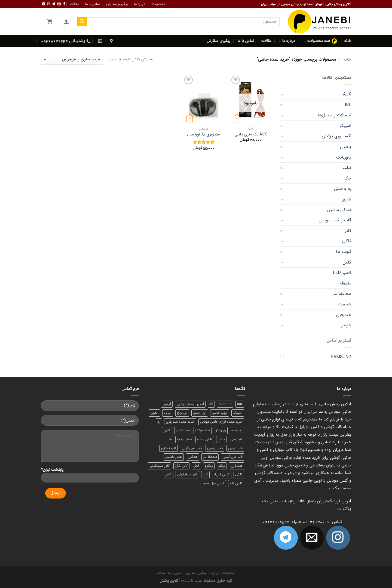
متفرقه (345, 283)
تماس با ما (93, 4)
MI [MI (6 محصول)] (211, 404)
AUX (347, 94)
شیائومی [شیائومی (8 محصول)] (236, 440)
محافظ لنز (342, 294)
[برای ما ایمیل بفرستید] (49, 4)
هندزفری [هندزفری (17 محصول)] (236, 466)
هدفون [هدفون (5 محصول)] (193, 457)
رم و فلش (343, 189)
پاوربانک (344, 157)
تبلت (347, 168)
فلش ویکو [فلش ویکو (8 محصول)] (184, 440)
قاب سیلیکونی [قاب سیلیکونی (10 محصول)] (192, 448)
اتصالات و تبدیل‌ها (334, 115)
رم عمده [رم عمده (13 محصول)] (237, 431)
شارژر (347, 199)
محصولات (158, 4)
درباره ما (140, 4)
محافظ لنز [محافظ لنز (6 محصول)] (210, 457)
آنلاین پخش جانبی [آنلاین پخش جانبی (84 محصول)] (190, 404)
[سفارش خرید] (72, 59)
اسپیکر (345, 126)
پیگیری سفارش (117, 4)
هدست (345, 304)
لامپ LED (342, 273)
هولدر (346, 325)
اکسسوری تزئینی (336, 136)
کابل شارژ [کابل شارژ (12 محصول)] (181, 466)
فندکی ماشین (339, 210)
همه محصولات (320, 41)
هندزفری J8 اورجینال (203, 135)
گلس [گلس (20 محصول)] (168, 475)
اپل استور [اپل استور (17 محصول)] (200, 413)
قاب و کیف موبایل (335, 220)
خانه (348, 41)
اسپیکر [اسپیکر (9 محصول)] (238, 413)
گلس (347, 262)
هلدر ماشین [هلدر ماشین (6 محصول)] (174, 457)
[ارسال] (82, 22)
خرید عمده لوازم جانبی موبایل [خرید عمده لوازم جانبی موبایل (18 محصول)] (221, 422)
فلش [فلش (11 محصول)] (221, 440)
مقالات (74, 4)
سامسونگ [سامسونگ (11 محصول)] (203, 431)
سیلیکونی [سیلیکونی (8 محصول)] (183, 431)
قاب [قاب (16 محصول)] (169, 440)
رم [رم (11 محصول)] (159, 422)
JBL (347, 105)
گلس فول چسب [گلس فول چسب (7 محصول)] (212, 484)
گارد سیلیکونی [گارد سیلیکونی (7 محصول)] (187, 475)
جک (347, 178)
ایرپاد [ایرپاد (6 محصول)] (168, 413)
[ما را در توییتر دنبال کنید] (54, 4)
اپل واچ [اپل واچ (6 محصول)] (182, 413)
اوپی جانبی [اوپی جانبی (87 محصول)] (220, 413)
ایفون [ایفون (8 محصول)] (154, 413)
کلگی (347, 241)
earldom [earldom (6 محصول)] (225, 404)
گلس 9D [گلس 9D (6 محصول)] (236, 484)
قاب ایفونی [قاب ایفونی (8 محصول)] (215, 448)
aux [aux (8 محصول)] (240, 404)
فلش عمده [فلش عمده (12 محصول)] (205, 440)
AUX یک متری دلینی (251, 135)
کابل (347, 231)
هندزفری (344, 315)
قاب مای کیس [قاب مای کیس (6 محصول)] (232, 457)
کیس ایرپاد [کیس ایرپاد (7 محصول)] (222, 475)
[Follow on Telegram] (44, 4)
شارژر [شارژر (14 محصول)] (167, 431)
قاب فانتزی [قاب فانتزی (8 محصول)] (169, 448)
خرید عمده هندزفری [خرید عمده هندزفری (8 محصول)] (180, 422)
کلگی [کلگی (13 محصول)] (239, 475)
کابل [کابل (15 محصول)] (196, 466)
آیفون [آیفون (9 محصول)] (167, 404)
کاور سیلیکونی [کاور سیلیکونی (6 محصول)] (160, 466)
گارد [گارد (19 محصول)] (205, 475)
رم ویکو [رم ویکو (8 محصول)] (221, 431)
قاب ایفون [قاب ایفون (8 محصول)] (235, 448)
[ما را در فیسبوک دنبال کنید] (64, 4)
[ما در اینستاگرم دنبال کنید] (59, 4)
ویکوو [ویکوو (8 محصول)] (209, 466)
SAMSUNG (341, 357)
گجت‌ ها (344, 252)
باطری (346, 147)
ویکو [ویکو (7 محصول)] (222, 466)
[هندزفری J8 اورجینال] (203, 99)
